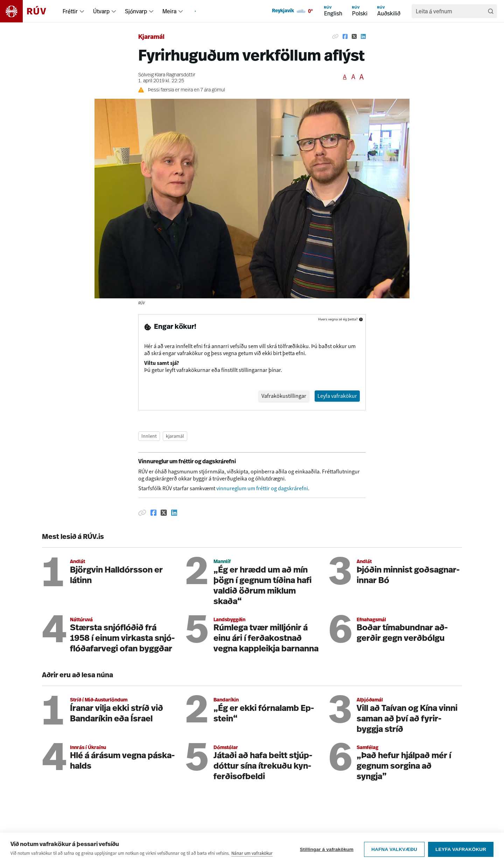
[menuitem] (82, 11)
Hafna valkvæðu (394, 850)
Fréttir (70, 11)
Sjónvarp (136, 11)
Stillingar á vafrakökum (327, 850)
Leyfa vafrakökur (461, 850)
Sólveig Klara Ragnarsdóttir (167, 75)
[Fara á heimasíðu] (29, 11)
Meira (169, 11)
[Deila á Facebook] (345, 36)
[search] (451, 11)
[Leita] (491, 11)
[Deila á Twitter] (354, 36)
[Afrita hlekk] (335, 36)
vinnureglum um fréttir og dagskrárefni (262, 448)
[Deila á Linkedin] (363, 36)
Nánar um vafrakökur (252, 854)
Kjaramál (151, 37)
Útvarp (101, 11)
